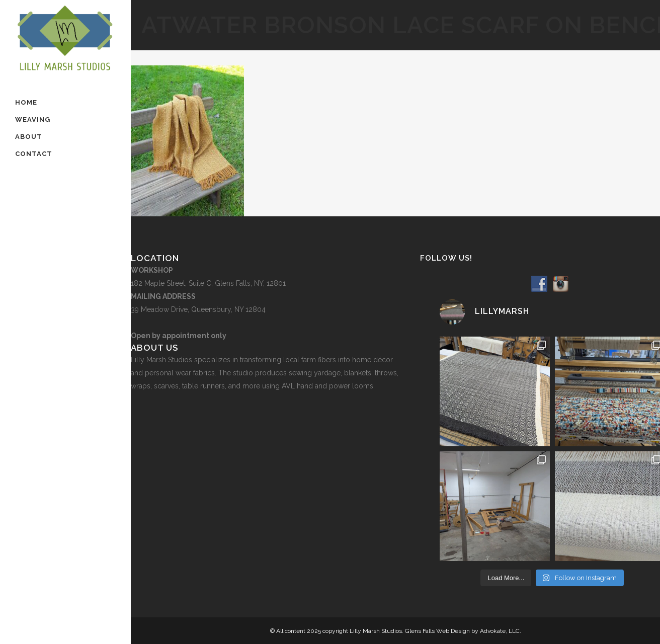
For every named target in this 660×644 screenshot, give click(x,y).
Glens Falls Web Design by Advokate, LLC (462, 631)
